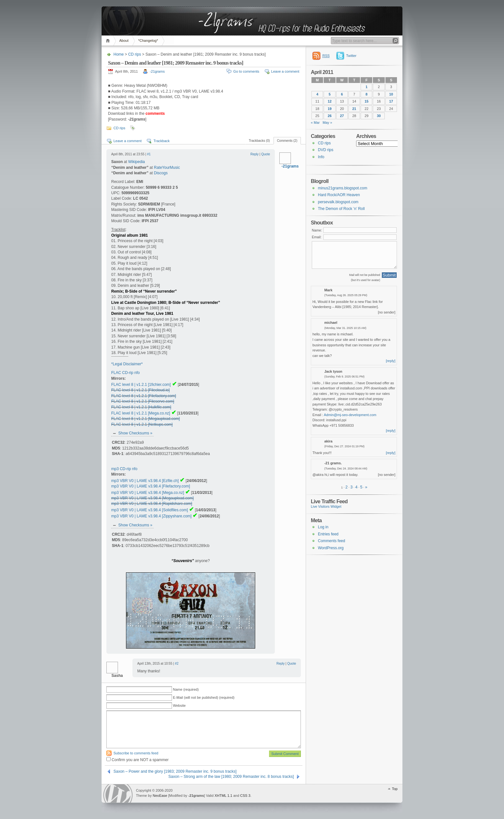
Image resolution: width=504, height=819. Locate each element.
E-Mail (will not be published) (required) (204, 697)
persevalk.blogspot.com (338, 202)
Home (109, 41)
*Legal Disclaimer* (127, 364)
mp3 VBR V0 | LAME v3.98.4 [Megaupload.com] (153, 498)
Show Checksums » (135, 433)
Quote (266, 154)
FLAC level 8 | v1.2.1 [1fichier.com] (141, 385)
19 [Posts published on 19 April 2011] (329, 109)
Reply (255, 154)
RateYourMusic (167, 168)
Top (395, 789)
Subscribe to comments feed (136, 753)
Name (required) (186, 689)
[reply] (391, 361)
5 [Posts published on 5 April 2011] (329, 94)
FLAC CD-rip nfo (126, 373)
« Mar (315, 123)
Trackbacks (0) (259, 141)
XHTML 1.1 (223, 796)
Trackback (161, 141)
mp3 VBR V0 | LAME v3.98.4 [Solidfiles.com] (150, 510)
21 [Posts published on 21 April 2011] (354, 109)
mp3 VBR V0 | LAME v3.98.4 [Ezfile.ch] (145, 481)
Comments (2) (287, 141)
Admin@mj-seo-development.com (350, 415)
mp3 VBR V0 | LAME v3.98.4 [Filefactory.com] (151, 486)
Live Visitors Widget (326, 506)
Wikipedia (137, 162)
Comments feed (332, 541)
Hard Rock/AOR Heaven (339, 195)
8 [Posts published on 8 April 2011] (366, 94)
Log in (323, 527)
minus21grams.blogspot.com (342, 188)
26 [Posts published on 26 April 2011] (329, 116)
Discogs (161, 173)
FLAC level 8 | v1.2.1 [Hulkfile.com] (141, 407)
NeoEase (160, 796)
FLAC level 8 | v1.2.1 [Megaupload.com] (145, 419)
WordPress (118, 793)
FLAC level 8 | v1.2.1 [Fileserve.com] (143, 401)
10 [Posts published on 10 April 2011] (391, 94)
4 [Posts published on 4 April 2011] (317, 94)
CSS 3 (245, 796)
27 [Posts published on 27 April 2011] (342, 116)
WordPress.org (331, 548)
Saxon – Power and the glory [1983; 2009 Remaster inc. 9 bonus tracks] (175, 771)
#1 (149, 154)
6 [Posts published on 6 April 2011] (342, 94)
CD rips (135, 54)
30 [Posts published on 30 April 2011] (379, 116)
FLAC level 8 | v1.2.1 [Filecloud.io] (140, 390)
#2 (177, 664)
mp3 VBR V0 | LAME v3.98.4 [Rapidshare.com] (152, 504)
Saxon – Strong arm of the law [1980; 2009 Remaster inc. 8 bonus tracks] (231, 777)
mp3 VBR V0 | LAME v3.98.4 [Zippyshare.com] (151, 516)
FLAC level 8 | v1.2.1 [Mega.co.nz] (141, 413)
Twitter (351, 56)
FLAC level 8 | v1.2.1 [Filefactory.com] (144, 396)
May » (328, 123)
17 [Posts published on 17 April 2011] (391, 101)
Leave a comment (285, 71)
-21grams (157, 71)
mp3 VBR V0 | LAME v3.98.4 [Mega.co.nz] (148, 493)
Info (321, 157)
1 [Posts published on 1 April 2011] (366, 87)
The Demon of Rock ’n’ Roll (341, 209)
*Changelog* (148, 41)
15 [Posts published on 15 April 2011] (366, 101)
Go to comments (246, 71)
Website (179, 705)
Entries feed (328, 534)
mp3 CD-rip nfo (124, 469)
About (124, 41)
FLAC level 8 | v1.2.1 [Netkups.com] (142, 424)
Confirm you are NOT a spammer (138, 760)
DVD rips (326, 150)
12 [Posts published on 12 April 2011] (329, 101)
